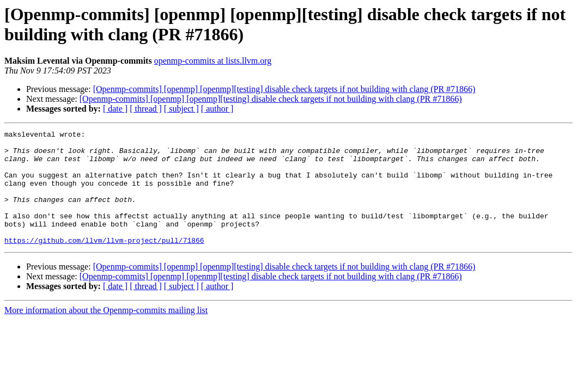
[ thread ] (146, 109)
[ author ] (217, 109)
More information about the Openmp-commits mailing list (106, 333)
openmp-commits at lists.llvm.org (213, 61)
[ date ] (115, 109)
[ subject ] (181, 109)
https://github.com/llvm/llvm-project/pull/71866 (104, 263)
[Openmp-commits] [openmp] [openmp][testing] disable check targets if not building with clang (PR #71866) (284, 89)
